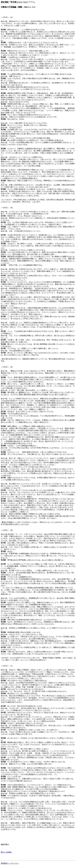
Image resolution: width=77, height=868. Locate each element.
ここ (35, 34)
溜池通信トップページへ (10, 863)
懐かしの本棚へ (7, 852)
